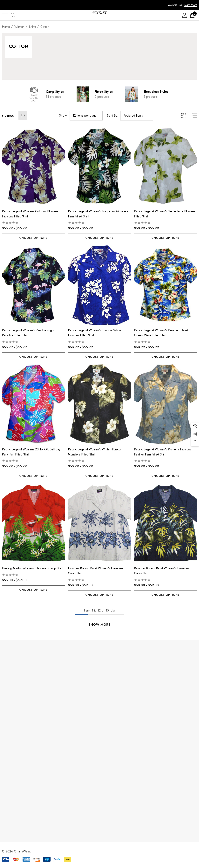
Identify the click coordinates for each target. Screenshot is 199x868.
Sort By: (113, 116)
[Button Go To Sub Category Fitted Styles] (83, 94)
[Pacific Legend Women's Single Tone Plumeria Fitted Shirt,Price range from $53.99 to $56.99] (166, 166)
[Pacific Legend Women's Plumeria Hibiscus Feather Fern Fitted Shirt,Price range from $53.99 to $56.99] (166, 404)
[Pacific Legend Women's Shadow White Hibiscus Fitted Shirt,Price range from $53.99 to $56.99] (99, 285)
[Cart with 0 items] (192, 15)
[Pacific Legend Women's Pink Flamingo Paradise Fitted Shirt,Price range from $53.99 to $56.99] (33, 285)
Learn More (191, 5)
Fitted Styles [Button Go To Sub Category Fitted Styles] (104, 92)
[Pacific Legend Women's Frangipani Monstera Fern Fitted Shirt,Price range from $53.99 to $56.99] (99, 166)
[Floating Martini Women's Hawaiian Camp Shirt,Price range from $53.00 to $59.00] (33, 523)
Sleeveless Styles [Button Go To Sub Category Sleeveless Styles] (156, 92)
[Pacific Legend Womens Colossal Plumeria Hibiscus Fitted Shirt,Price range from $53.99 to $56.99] (33, 166)
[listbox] (137, 116)
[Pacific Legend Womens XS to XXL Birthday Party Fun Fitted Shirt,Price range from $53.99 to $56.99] (33, 404)
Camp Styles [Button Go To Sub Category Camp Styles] (55, 92)
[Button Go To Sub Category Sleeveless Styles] (132, 94)
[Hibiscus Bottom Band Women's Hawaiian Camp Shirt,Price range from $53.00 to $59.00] (99, 523)
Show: (63, 116)
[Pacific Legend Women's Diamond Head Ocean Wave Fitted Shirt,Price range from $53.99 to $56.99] (166, 285)
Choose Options (33, 238)
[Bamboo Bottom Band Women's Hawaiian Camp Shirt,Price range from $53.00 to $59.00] (166, 523)
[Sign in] (185, 15)
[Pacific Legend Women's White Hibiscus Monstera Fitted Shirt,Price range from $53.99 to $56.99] (99, 404)
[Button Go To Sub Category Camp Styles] (34, 94)
